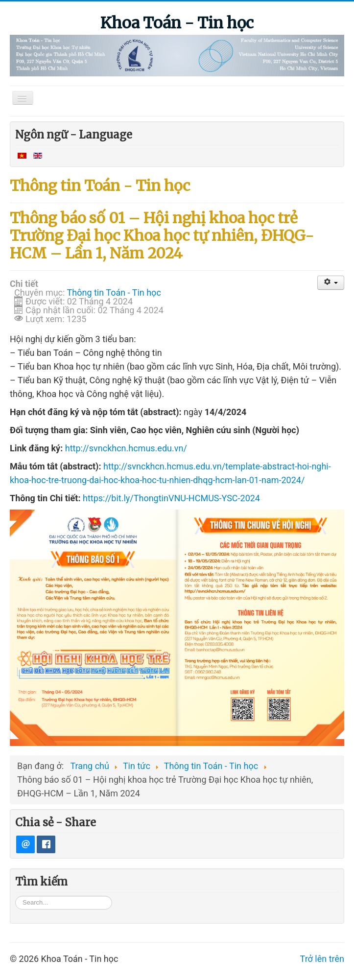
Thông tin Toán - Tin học (114, 292)
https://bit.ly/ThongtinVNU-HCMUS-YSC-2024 (171, 498)
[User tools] (331, 283)
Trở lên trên (322, 974)
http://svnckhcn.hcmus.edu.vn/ (126, 448)
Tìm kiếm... (15, 911)
